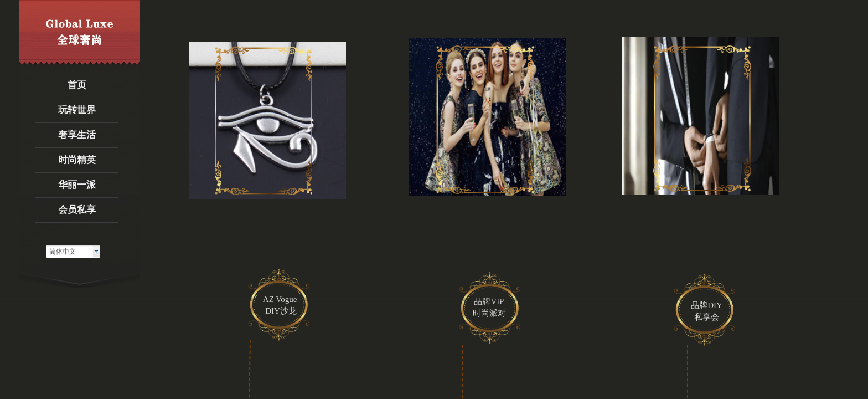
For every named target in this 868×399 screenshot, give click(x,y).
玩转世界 (77, 110)
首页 (77, 85)
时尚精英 (77, 160)
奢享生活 (77, 135)
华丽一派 (77, 185)
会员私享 (77, 210)
